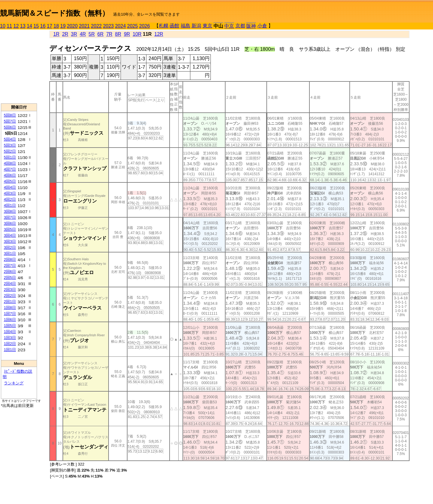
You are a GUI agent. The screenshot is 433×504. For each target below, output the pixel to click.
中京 (229, 26)
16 (43, 26)
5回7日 (10, 121)
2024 (121, 26)
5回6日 (10, 127)
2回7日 (10, 266)
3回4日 (10, 235)
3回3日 (10, 241)
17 (50, 26)
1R (56, 34)
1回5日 (10, 326)
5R (92, 34)
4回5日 (10, 181)
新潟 (196, 26)
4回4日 (10, 187)
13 (23, 26)
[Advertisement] (19, 66)
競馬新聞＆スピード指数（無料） (55, 13)
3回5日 (10, 229)
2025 (133, 26)
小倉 (262, 26)
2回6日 (10, 272)
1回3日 (10, 338)
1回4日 (10, 332)
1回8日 (10, 308)
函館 (174, 26)
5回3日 (10, 145)
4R (83, 34)
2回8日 (10, 260)
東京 (207, 26)
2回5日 (10, 278)
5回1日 (10, 157)
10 (3, 26)
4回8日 (10, 163)
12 (16, 26)
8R (118, 34)
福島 (186, 26)
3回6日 (10, 223)
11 (9, 26)
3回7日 (10, 217)
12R (159, 34)
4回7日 (10, 169)
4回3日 (10, 193)
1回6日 (10, 320)
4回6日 (10, 175)
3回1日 (10, 254)
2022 (97, 26)
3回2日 (10, 247)
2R (65, 34)
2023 (109, 26)
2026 (145, 26)
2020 (72, 26)
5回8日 (10, 115)
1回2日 (10, 344)
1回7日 (10, 314)
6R (100, 34)
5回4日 (10, 139)
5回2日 (10, 151)
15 (36, 26)
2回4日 (10, 284)
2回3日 (10, 290)
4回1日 (10, 205)
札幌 (164, 26)
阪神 (251, 26)
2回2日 (10, 296)
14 (29, 26)
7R (109, 34)
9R (127, 34)
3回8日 (10, 211)
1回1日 (10, 350)
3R (74, 34)
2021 (84, 26)
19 (63, 26)
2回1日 (10, 302)
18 (56, 26)
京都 (240, 26)
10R (137, 34)
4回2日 (10, 199)
